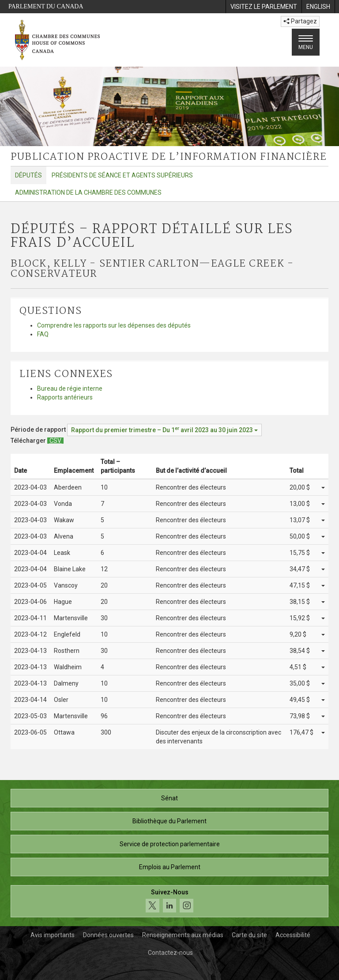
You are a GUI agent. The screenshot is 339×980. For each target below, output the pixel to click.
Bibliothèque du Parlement (169, 821)
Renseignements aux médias (183, 935)
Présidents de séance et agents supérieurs (122, 175)
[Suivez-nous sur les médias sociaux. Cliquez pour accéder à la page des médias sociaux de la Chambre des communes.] (169, 901)
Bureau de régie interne (70, 388)
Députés (28, 175)
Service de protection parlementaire (170, 844)
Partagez (300, 21)
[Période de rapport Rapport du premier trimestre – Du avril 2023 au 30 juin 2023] (164, 430)
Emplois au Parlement (170, 867)
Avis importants (53, 935)
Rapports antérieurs (65, 397)
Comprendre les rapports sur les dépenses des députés (114, 325)
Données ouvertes (108, 935)
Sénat (169, 798)
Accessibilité (293, 935)
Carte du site (249, 935)
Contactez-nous (170, 953)
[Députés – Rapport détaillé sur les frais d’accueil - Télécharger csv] (55, 441)
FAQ (43, 334)
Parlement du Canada (46, 6)
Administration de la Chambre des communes (88, 192)
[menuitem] (264, 7)
